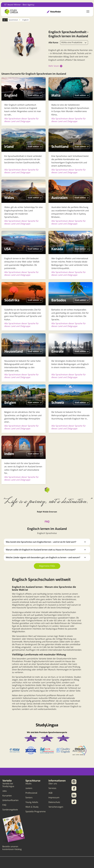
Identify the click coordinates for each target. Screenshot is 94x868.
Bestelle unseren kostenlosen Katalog (12, 848)
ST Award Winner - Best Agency (19, 5)
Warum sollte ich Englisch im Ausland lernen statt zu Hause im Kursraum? (41, 550)
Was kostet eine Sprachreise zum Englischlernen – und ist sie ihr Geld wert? (41, 542)
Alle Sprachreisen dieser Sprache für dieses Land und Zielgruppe (21, 120)
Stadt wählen (33, 95)
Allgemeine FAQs (47, 566)
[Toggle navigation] (88, 12)
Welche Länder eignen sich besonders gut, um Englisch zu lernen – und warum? (43, 558)
